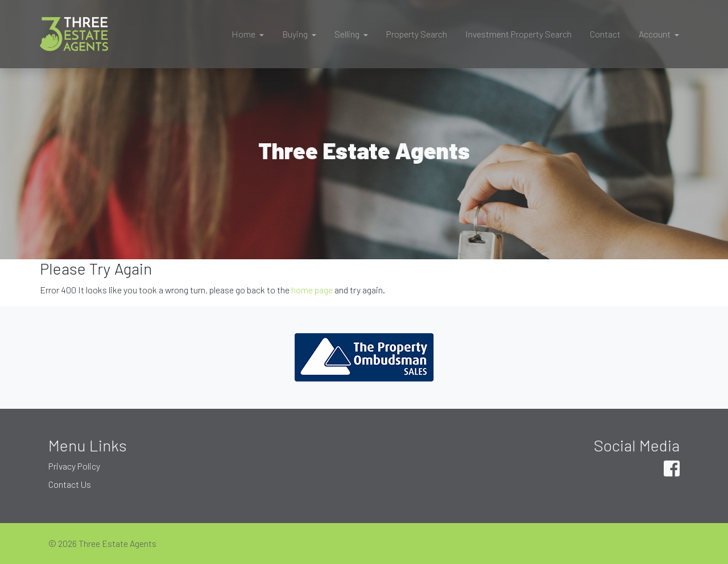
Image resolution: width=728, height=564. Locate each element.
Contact (605, 34)
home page (312, 290)
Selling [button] (348, 34)
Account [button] (655, 34)
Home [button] (244, 34)
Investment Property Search (518, 34)
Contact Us (70, 484)
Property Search (417, 34)
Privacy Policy (74, 466)
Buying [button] (296, 34)
